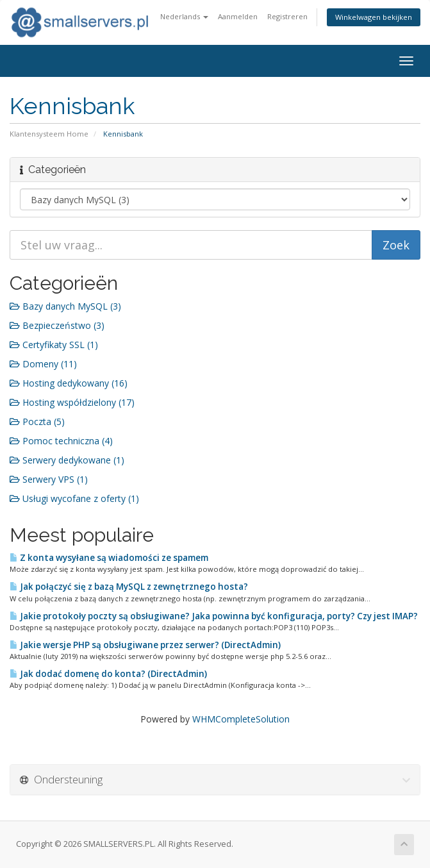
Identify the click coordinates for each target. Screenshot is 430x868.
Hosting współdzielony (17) (72, 402)
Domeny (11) (43, 364)
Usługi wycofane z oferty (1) (74, 498)
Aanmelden (238, 16)
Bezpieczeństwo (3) (57, 325)
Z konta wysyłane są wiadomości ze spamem (109, 558)
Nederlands (184, 16)
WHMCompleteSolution (241, 719)
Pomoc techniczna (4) (61, 441)
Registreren (287, 16)
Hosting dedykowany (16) (69, 383)
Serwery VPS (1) (49, 479)
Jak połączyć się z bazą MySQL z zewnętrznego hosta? (129, 587)
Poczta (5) (37, 421)
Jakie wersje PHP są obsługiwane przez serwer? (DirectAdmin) (145, 645)
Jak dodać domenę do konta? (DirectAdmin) (108, 674)
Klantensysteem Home (49, 134)
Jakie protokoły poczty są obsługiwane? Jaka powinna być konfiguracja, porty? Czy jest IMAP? (214, 616)
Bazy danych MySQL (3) (65, 306)
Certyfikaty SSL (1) (54, 345)
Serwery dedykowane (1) (67, 460)
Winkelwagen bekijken (374, 17)
